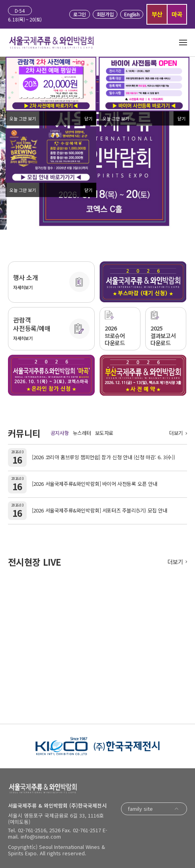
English (132, 14)
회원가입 (105, 14)
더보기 (176, 433)
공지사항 (60, 433)
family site (154, 809)
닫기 (88, 118)
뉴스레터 (82, 433)
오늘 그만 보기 (23, 118)
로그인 (80, 14)
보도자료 (104, 433)
